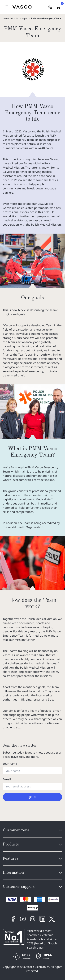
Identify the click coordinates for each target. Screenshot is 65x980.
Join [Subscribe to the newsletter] (32, 797)
